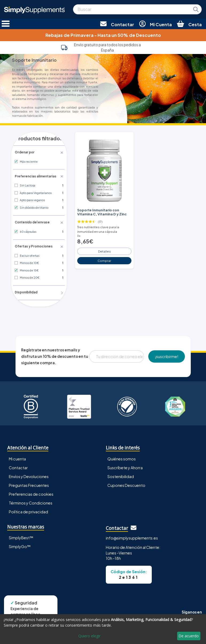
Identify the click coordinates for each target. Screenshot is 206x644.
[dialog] (103, 629)
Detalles (104, 250)
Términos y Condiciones (31, 502)
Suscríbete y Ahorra (125, 467)
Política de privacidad (28, 511)
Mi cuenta (17, 458)
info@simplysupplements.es (132, 537)
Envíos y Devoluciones (29, 475)
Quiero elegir (89, 636)
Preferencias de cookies (31, 493)
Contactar (18, 467)
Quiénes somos (122, 458)
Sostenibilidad (121, 475)
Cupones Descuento (126, 484)
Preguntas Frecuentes (29, 484)
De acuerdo (189, 636)
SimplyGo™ (20, 546)
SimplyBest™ (21, 537)
